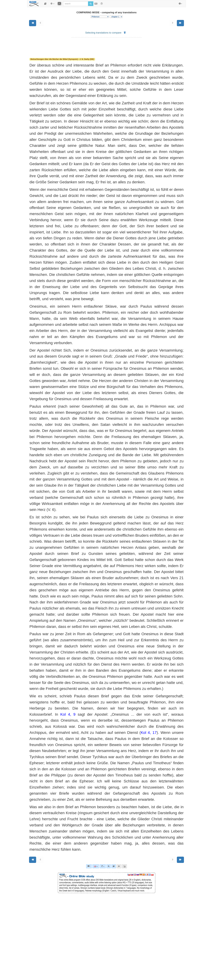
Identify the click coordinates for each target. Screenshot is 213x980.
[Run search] (91, 4)
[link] (114, 866)
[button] (45, 4)
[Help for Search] (102, 4)
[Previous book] (33, 23)
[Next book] (180, 23)
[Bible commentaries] (89, 866)
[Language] (96, 866)
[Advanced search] (109, 866)
